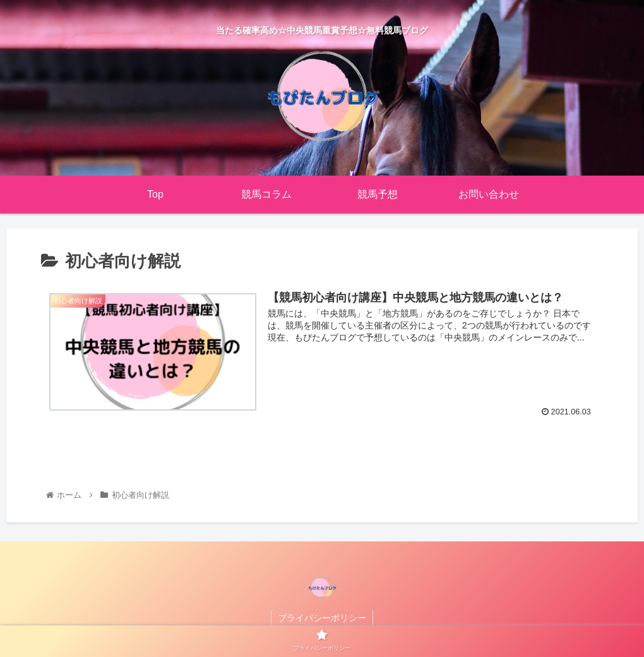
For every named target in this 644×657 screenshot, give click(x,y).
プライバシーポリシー (322, 618)
